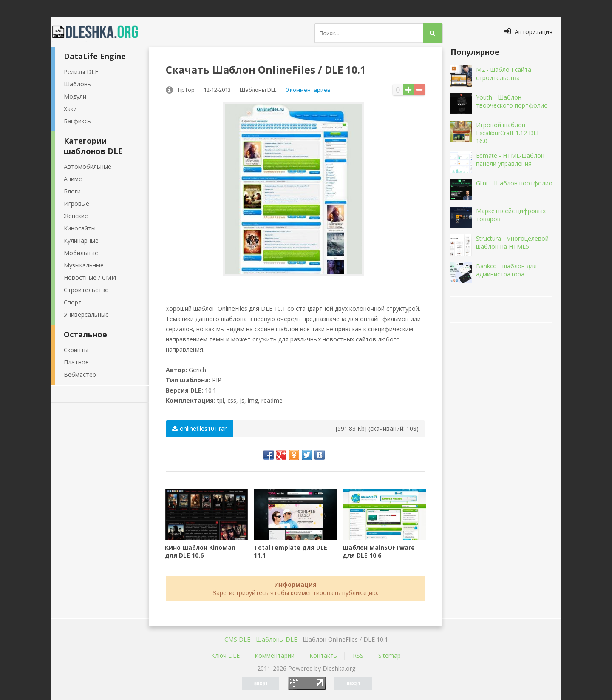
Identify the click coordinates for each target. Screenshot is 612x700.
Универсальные (86, 314)
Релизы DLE (81, 72)
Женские (76, 216)
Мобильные (81, 253)
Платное (76, 362)
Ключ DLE (225, 656)
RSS (358, 656)
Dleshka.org (100, 32)
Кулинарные (81, 240)
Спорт (73, 302)
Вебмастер (80, 374)
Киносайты (80, 228)
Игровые (76, 203)
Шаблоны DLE (276, 639)
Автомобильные (88, 166)
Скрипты (76, 350)
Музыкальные (84, 265)
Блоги (72, 191)
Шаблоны (78, 84)
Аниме (73, 179)
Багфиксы (78, 121)
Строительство (86, 290)
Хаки (70, 109)
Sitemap (390, 656)
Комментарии (275, 656)
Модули (75, 96)
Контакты (324, 656)
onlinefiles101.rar (199, 428)
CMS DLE (237, 639)
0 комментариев (308, 90)
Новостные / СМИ (90, 277)
